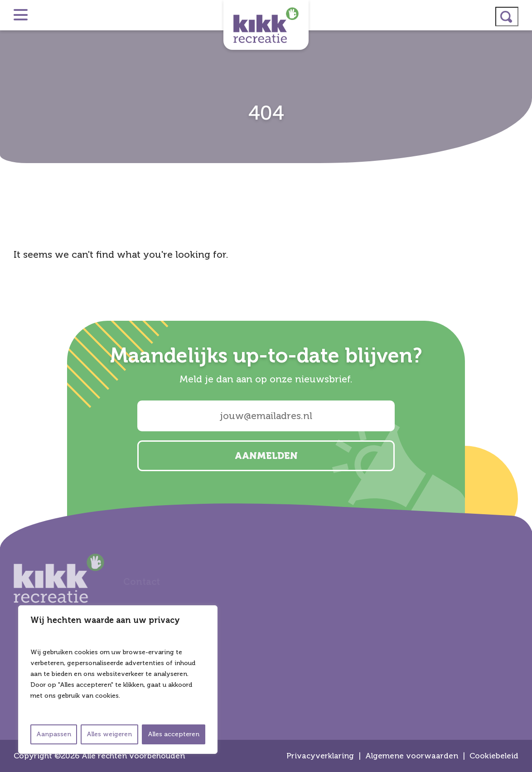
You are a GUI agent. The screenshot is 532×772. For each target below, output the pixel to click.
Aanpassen (54, 734)
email (521, 422)
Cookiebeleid (494, 756)
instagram (521, 350)
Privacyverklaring (320, 756)
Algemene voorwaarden (412, 756)
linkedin (521, 374)
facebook (521, 398)
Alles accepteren (174, 734)
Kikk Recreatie (266, 25)
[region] (118, 680)
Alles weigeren (109, 734)
